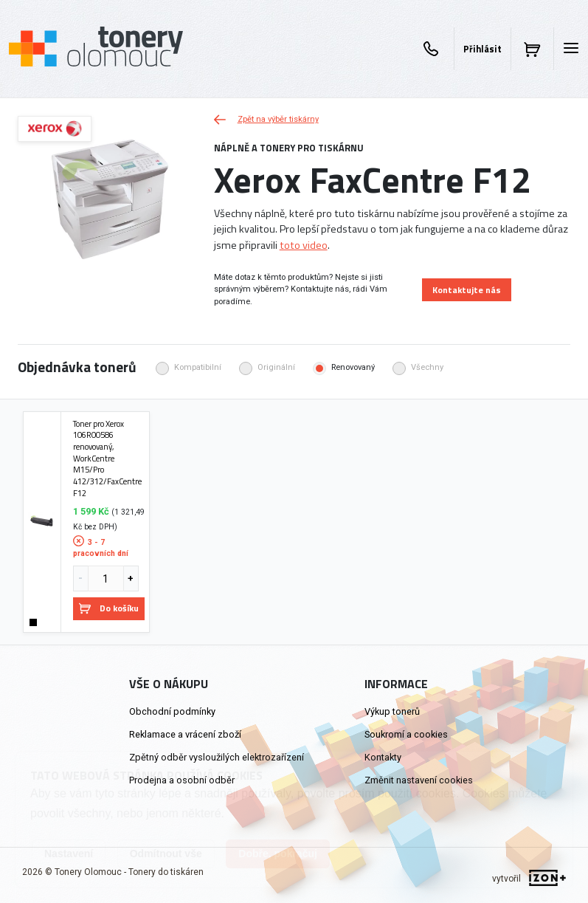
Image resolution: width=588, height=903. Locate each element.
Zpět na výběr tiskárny (266, 119)
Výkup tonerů (392, 711)
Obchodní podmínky (172, 711)
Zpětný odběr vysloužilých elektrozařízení (217, 757)
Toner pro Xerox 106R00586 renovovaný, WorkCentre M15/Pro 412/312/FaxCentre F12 (107, 459)
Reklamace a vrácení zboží (185, 734)
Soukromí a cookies (406, 734)
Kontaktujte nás (467, 290)
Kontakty (383, 757)
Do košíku (109, 608)
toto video (304, 245)
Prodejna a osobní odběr (182, 780)
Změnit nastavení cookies (419, 780)
